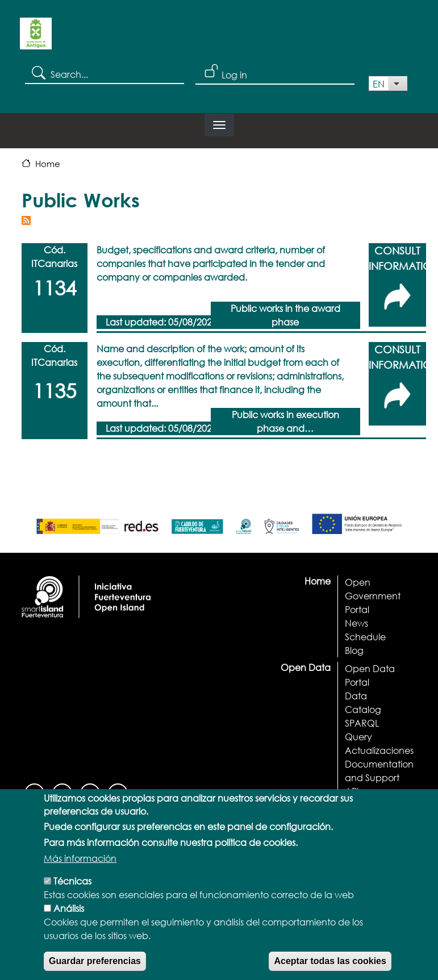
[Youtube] (90, 792)
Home (48, 164)
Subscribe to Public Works (26, 220)
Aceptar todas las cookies (330, 966)
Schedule (365, 637)
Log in (234, 75)
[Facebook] (34, 792)
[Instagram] (62, 792)
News (356, 623)
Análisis (69, 913)
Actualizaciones (379, 750)
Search (38, 72)
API (352, 791)
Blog (354, 650)
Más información (80, 863)
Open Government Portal (373, 596)
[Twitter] (118, 792)
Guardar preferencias (95, 966)
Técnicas (72, 885)
